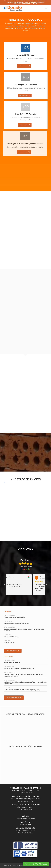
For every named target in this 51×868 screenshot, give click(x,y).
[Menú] (46, 8)
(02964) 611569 (25, 825)
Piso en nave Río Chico (11, 637)
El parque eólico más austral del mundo (16, 623)
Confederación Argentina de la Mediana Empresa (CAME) (22, 690)
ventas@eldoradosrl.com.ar (25, 819)
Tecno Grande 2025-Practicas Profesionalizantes (19, 668)
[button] (36, 864)
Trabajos (8, 612)
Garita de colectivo (10, 643)
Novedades (8, 657)
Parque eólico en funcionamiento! (14, 617)
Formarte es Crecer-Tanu (12, 662)
